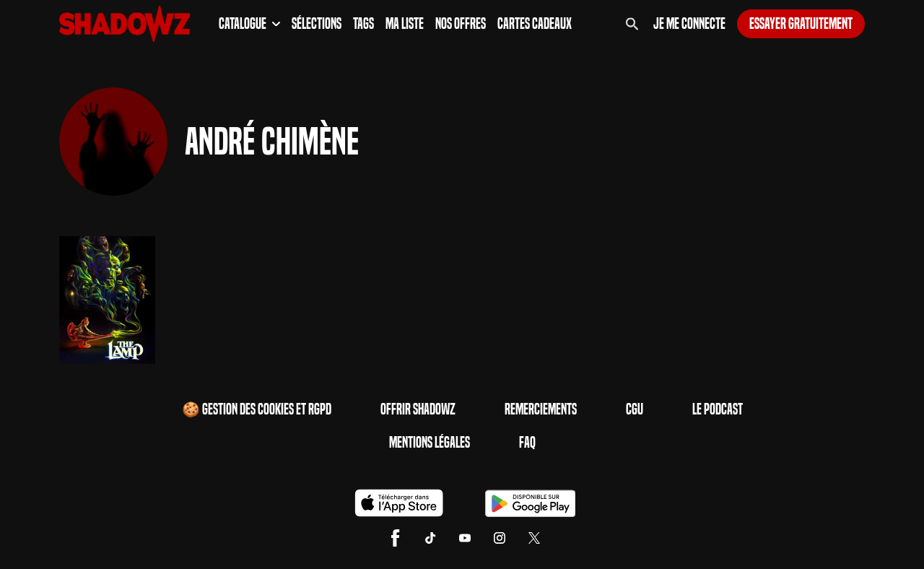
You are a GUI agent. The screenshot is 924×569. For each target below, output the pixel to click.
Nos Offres (461, 24)
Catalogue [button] (249, 24)
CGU (635, 409)
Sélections (317, 24)
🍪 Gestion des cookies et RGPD (257, 409)
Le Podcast (718, 409)
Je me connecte (689, 24)
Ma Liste (405, 24)
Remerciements (541, 409)
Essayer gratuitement (801, 24)
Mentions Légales (430, 443)
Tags (363, 24)
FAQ (527, 443)
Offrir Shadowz (418, 409)
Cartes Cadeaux (535, 24)
